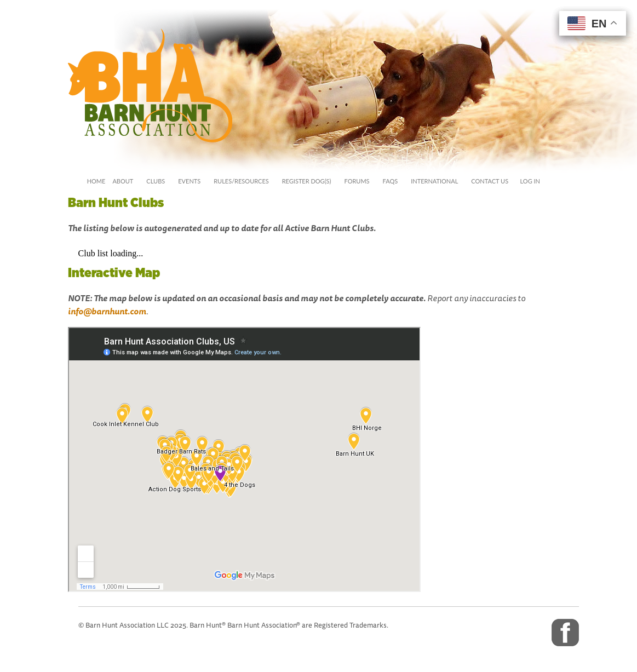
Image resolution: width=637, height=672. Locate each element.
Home (96, 181)
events (189, 181)
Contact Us (490, 181)
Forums (357, 181)
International (434, 181)
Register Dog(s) (307, 181)
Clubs (156, 181)
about (123, 181)
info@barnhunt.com (107, 311)
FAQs (391, 181)
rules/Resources (241, 181)
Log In (528, 181)
